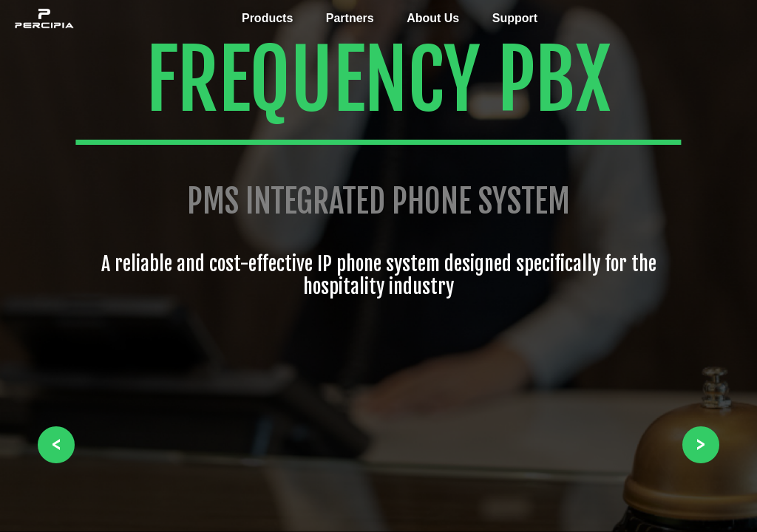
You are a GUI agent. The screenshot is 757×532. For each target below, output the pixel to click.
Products (267, 18)
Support (515, 18)
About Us (433, 18)
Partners (350, 18)
